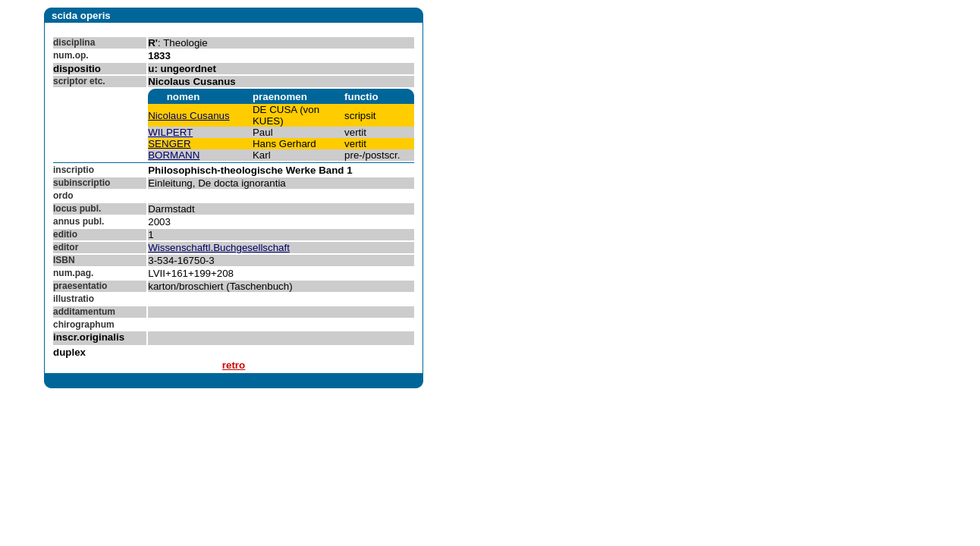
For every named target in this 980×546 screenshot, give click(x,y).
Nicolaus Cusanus (188, 116)
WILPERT (170, 132)
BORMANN (174, 155)
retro (234, 365)
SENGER (169, 144)
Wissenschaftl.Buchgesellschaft (219, 248)
